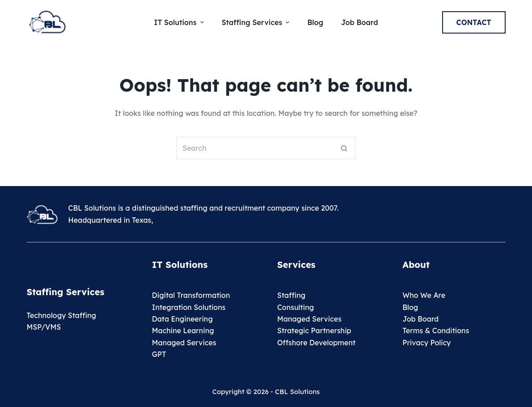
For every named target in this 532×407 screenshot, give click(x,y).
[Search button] (344, 148)
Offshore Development (316, 343)
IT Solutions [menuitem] (180, 22)
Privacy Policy (426, 343)
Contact (474, 22)
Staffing (291, 295)
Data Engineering (182, 319)
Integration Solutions (189, 307)
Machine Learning (183, 331)
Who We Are (424, 295)
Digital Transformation (191, 295)
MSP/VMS (44, 327)
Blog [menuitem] (315, 22)
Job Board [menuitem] (359, 22)
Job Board (420, 319)
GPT (159, 354)
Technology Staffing (61, 315)
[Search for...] (255, 148)
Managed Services (184, 343)
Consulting (296, 307)
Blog (410, 307)
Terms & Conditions (436, 331)
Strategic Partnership (314, 331)
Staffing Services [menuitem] (257, 22)
